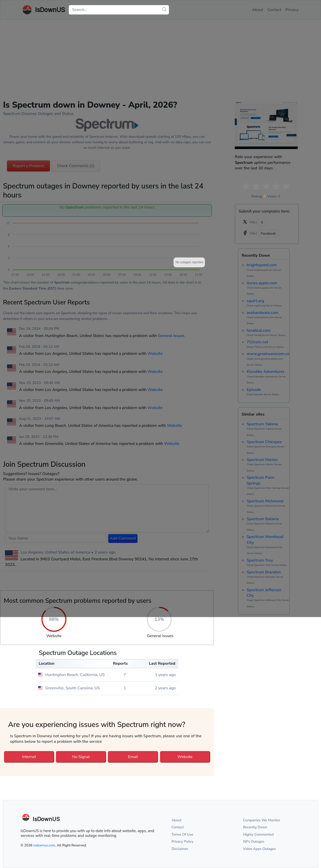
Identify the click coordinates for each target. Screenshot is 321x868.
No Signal (81, 757)
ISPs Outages (254, 842)
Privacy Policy (182, 842)
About (176, 820)
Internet (29, 757)
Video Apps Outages (259, 849)
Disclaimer (180, 849)
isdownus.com (44, 845)
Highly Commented (258, 834)
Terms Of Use (182, 834)
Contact (178, 827)
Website (185, 757)
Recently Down (255, 827)
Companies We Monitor (262, 820)
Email (133, 757)
